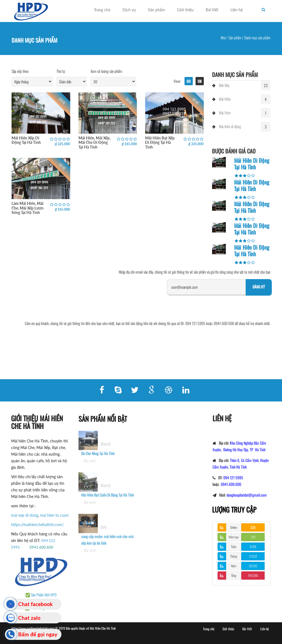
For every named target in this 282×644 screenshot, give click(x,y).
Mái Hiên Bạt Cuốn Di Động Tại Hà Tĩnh (108, 499)
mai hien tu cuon (50, 515)
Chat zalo (29, 618)
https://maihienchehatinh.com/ (33, 525)
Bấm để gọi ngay (38, 634)
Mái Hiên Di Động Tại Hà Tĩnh (252, 164)
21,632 (253, 556)
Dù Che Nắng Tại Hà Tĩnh (98, 457)
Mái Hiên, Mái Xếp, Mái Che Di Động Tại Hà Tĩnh (94, 142)
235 (253, 527)
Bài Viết (212, 10)
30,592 (253, 566)
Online (234, 527)
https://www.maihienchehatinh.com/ (33, 628)
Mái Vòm (225, 113)
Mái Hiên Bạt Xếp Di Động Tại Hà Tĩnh (160, 142)
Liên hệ (237, 10)
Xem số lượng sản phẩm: (107, 71)
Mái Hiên (225, 99)
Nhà (223, 38)
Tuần (234, 547)
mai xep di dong (21, 515)
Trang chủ (102, 10)
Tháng (234, 556)
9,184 (253, 547)
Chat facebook (35, 604)
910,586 (253, 575)
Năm (234, 566)
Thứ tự (61, 71)
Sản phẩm (156, 10)
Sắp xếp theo (20, 71)
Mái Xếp (224, 85)
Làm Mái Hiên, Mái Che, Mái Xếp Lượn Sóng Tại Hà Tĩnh (28, 208)
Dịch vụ (129, 10)
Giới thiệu (185, 10)
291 (253, 537)
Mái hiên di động (230, 126)
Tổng (234, 575)
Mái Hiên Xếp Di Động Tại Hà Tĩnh (26, 140)
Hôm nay (234, 537)
